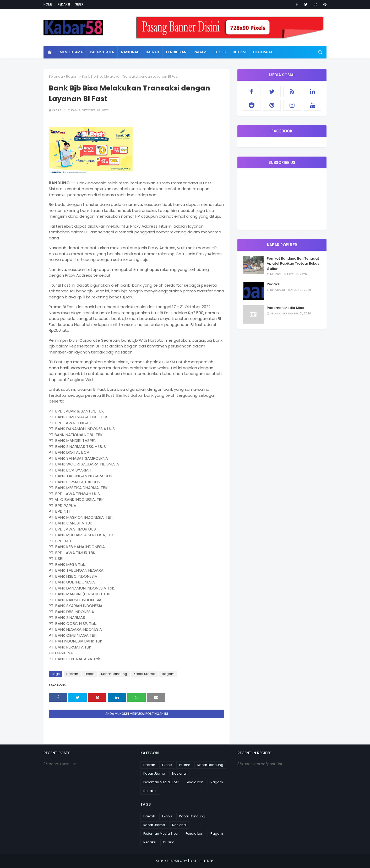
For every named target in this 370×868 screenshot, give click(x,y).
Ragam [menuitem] (200, 52)
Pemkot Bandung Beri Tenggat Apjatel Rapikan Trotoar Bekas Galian (293, 264)
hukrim (185, 765)
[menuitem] (50, 52)
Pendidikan (194, 782)
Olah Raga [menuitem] (263, 52)
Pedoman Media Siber (286, 308)
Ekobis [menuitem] (220, 52)
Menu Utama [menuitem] (71, 52)
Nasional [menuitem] (130, 52)
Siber (79, 4)
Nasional (179, 773)
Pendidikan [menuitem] (176, 52)
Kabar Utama (145, 674)
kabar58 (59, 110)
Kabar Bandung (114, 674)
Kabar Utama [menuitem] (102, 52)
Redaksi (64, 4)
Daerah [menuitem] (152, 52)
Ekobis (90, 674)
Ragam (72, 76)
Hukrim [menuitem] (239, 52)
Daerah (72, 674)
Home (48, 4)
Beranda (56, 76)
